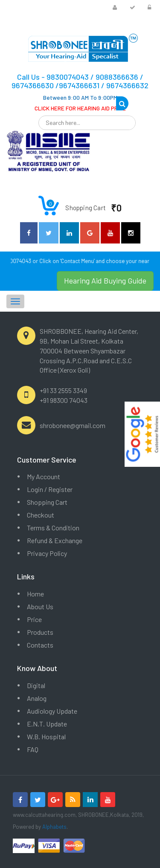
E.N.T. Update (47, 724)
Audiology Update (52, 711)
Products (40, 632)
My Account (44, 476)
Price (34, 619)
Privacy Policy (47, 553)
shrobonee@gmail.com (73, 425)
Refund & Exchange (55, 540)
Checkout (41, 515)
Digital (36, 685)
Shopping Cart (47, 502)
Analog (37, 698)
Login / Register (50, 489)
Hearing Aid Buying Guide (105, 281)
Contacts (40, 645)
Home (35, 594)
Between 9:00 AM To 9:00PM (80, 97)
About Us (40, 606)
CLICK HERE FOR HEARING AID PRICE (80, 108)
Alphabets (54, 827)
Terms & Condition (53, 528)
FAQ (33, 749)
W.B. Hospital (46, 736)
